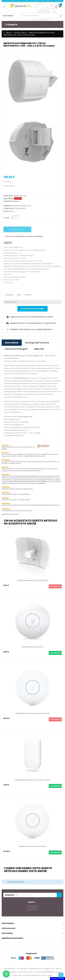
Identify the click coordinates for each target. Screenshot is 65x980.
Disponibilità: (9, 199)
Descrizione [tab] (12, 343)
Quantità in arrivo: (11, 201)
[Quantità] (16, 218)
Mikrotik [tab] (39, 349)
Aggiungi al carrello (17, 229)
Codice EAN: (8, 208)
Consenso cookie (57, 978)
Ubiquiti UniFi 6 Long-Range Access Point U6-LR (32, 713)
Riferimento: (8, 196)
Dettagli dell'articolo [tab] (37, 343)
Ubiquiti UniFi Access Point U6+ (32, 647)
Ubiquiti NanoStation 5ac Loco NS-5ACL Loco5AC (32, 780)
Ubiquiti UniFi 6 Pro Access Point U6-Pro (32, 846)
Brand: (6, 211)
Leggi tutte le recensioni (10, 514)
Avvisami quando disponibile (32, 309)
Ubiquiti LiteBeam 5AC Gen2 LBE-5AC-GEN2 (32, 580)
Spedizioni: (8, 206)
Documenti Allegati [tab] (16, 349)
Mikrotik (12, 211)
